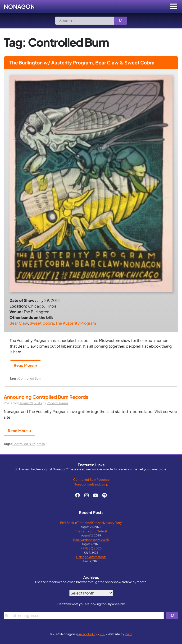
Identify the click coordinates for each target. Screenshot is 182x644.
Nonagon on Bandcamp (91, 484)
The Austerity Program (76, 323)
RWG (128, 634)
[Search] (120, 21)
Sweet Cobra (42, 323)
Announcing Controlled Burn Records (46, 397)
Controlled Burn (30, 378)
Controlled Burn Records (91, 479)
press (41, 444)
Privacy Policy (87, 634)
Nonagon (19, 6)
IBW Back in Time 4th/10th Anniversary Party (91, 523)
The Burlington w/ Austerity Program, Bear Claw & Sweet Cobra (82, 62)
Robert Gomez (57, 403)
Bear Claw (19, 323)
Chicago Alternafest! (91, 557)
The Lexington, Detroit (91, 531)
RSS (102, 634)
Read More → (25, 365)
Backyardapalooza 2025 (91, 540)
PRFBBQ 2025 (91, 548)
